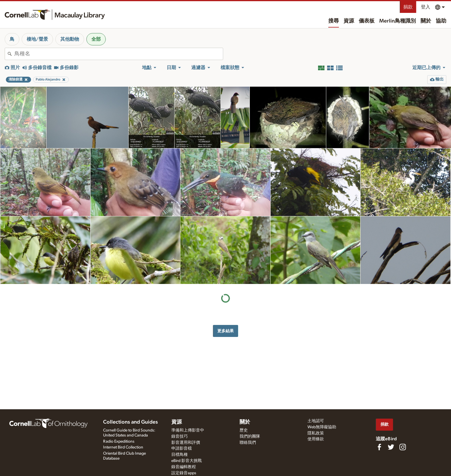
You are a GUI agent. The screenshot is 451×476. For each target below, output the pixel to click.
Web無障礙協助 (322, 427)
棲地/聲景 (37, 39)
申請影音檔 (182, 448)
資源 (349, 21)
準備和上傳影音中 (188, 430)
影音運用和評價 (186, 443)
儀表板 (367, 21)
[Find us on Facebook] (379, 447)
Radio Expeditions (119, 441)
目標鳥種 (180, 455)
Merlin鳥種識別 (398, 21)
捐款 (408, 7)
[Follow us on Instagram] (403, 447)
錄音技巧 (180, 436)
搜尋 (334, 21)
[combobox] (119, 54)
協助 (441, 21)
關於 (426, 21)
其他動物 (70, 39)
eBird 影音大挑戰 (187, 461)
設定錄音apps (184, 473)
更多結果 (225, 331)
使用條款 (316, 439)
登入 (426, 7)
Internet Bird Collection (123, 447)
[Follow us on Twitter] (391, 447)
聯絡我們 (248, 443)
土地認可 (316, 421)
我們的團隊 (250, 436)
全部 (96, 39)
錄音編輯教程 (184, 467)
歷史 (244, 430)
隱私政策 (316, 433)
